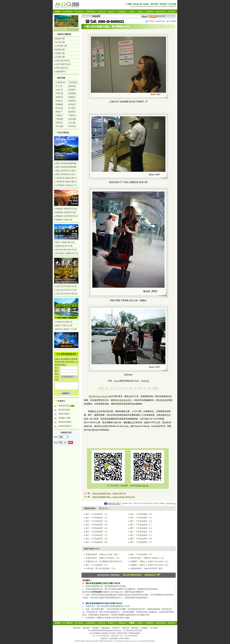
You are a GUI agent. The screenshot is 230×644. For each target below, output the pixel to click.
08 (140, 388)
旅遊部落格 (160, 12)
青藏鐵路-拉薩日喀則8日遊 (67, 216)
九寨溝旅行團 (61, 46)
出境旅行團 (60, 57)
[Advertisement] (128, 440)
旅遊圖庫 (149, 12)
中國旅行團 (60, 53)
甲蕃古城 (59, 93)
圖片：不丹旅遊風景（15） (142, 528)
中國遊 (131, 12)
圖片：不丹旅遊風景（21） (142, 518)
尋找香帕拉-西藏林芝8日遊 (67, 253)
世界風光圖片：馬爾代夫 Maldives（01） (148, 558)
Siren (116, 381)
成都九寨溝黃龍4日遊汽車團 (67, 174)
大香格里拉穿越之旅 (64, 322)
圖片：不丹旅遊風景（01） (97, 565)
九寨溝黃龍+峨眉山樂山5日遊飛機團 (71, 178)
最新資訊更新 (65, 406)
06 (130, 388)
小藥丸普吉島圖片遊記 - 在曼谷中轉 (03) (109, 493)
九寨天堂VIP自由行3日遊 (66, 286)
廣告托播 (126, 628)
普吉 (169, 415)
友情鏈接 (144, 628)
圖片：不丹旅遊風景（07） (142, 542)
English (146, 4)
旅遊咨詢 (172, 12)
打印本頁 (150, 21)
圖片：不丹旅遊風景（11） (142, 535)
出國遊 (140, 12)
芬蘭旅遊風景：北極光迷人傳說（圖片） (103, 554)
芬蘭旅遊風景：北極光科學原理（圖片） (147, 568)
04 (121, 388)
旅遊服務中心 (61, 72)
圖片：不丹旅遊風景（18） (97, 525)
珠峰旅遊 (72, 101)
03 (116, 388)
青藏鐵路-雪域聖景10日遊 (66, 209)
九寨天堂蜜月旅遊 (63, 64)
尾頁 (155, 388)
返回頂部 (171, 503)
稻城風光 (72, 112)
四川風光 (72, 108)
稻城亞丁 (112, 12)
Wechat (145, 486)
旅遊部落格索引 (63, 427)
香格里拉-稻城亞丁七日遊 (66, 329)
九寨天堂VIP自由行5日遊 (66, 290)
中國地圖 (59, 119)
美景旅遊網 (113, 638)
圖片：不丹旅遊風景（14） (97, 532)
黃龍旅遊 (72, 86)
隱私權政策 (106, 628)
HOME (130, 4)
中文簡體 (171, 21)
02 (112, 388)
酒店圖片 (72, 90)
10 (149, 388)
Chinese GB (138, 4)
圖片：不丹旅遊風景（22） (97, 518)
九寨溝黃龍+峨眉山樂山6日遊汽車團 (71, 182)
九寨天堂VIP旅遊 (62, 61)
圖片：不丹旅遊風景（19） (142, 521)
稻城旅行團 (60, 50)
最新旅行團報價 (64, 34)
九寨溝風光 (73, 82)
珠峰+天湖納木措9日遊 (65, 242)
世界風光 (72, 126)
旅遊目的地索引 (63, 422)
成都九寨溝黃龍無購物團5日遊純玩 (70, 167)
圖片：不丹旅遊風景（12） (97, 535)
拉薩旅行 (59, 101)
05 (126, 388)
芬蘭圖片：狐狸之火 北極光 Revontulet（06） (150, 565)
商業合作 (116, 628)
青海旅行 (72, 104)
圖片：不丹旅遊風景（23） (142, 514)
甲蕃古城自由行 (62, 68)
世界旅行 (59, 123)
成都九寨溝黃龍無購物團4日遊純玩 (70, 163)
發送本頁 (160, 21)
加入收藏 (172, 4)
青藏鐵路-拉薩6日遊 (64, 220)
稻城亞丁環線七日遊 (64, 326)
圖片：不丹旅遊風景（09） (142, 539)
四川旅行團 (60, 42)
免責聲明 (96, 628)
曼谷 (129, 396)
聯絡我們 (163, 4)
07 (135, 388)
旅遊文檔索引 (62, 414)
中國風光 (72, 115)
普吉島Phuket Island (98, 396)
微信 (140, 486)
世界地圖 (59, 126)
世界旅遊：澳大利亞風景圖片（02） (101, 568)
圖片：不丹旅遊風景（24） (97, 514)
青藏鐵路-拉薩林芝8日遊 (66, 212)
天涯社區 (145, 381)
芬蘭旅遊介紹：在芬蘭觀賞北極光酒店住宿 (104, 561)
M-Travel (151, 641)
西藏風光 (72, 97)
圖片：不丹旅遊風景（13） (142, 532)
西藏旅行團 (60, 39)
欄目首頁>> (104, 508)
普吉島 (97, 411)
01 (107, 388)
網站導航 (154, 4)
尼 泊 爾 (72, 123)
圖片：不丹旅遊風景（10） (97, 539)
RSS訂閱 (157, 16)
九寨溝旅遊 (90, 12)
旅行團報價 (68, 12)
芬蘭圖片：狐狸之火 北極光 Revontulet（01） (150, 561)
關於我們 (77, 628)
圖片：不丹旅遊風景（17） (142, 525)
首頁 (101, 388)
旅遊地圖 (72, 119)
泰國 (164, 400)
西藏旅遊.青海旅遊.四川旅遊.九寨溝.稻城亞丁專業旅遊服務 (117, 633)
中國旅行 (59, 115)
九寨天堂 (101, 12)
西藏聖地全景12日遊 (64, 246)
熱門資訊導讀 (62, 410)
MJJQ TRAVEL (159, 503)
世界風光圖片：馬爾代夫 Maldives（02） (103, 558)
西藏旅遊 (122, 12)
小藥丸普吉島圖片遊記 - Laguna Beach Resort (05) (113, 497)
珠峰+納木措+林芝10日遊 (66, 250)
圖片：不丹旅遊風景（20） (97, 521)
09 (145, 388)
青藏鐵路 (59, 104)
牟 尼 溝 (59, 86)
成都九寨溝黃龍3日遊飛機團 (67, 171)
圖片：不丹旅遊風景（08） (97, 542)
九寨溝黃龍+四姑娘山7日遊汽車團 (70, 185)
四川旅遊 (79, 12)
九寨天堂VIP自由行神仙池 (66, 294)
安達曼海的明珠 (124, 400)
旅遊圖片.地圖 (62, 418)
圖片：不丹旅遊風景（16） (97, 528)
